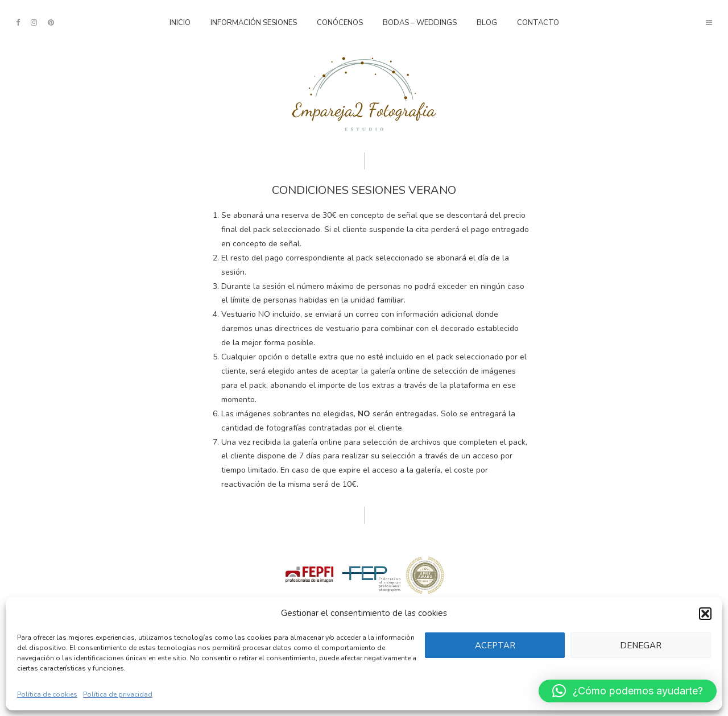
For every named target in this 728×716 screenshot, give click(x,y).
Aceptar (492, 645)
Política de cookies (47, 694)
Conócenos (340, 23)
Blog (487, 23)
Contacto (538, 23)
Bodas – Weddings (420, 23)
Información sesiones (254, 23)
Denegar (640, 645)
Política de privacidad (118, 694)
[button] (705, 614)
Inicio (180, 23)
